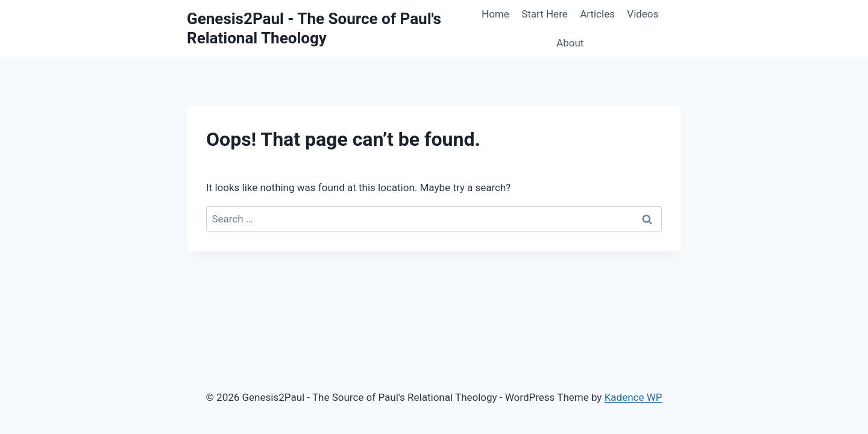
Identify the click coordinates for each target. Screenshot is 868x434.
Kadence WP (634, 397)
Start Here (545, 14)
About (570, 43)
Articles (597, 14)
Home (495, 14)
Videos (643, 14)
